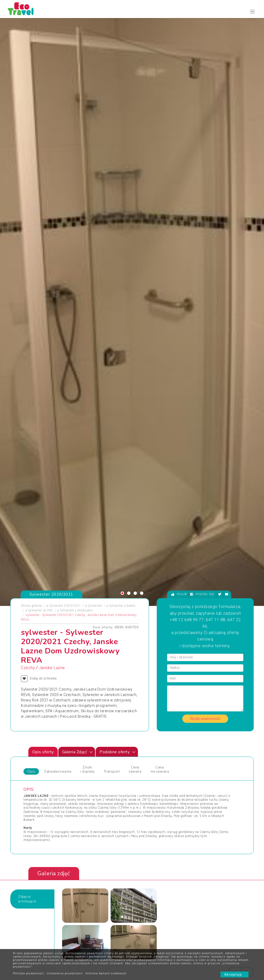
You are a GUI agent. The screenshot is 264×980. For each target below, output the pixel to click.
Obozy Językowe (94, 755)
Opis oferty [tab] (43, 365)
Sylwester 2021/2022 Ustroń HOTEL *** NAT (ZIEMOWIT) (130, 637)
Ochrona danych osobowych (106, 973)
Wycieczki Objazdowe (206, 743)
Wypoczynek (199, 767)
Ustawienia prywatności (65, 973)
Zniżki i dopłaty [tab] (88, 382)
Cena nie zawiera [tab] (160, 382)
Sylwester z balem (122, 218)
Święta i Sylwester (95, 780)
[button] (122, 206)
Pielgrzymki (36, 761)
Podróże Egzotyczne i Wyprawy (50, 767)
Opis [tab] (31, 384)
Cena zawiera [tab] (135, 382)
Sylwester (95, 218)
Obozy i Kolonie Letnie (43, 749)
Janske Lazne (52, 281)
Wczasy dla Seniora (150, 743)
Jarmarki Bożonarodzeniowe (102, 743)
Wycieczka (198, 761)
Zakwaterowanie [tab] (58, 384)
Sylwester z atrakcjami (76, 223)
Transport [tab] (112, 384)
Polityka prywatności (28, 973)
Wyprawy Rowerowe (205, 755)
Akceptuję (234, 974)
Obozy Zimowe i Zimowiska (48, 755)
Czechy (28, 281)
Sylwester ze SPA (40, 223)
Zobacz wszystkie (216, 697)
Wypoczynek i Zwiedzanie (209, 749)
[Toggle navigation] (253, 12)
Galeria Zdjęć (77, 365)
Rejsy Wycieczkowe (96, 761)
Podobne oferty (117, 365)
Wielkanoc (143, 767)
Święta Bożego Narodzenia (101, 774)
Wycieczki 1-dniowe (150, 774)
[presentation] (235, 585)
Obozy (32, 743)
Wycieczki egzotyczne (152, 780)
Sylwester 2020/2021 (65, 218)
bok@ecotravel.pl (239, 917)
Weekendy (143, 761)
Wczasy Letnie (146, 749)
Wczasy (33, 780)
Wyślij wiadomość (205, 331)
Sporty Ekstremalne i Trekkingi (50, 774)
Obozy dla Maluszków (98, 749)
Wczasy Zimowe (148, 755)
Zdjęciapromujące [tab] (27, 512)
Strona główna (31, 218)
